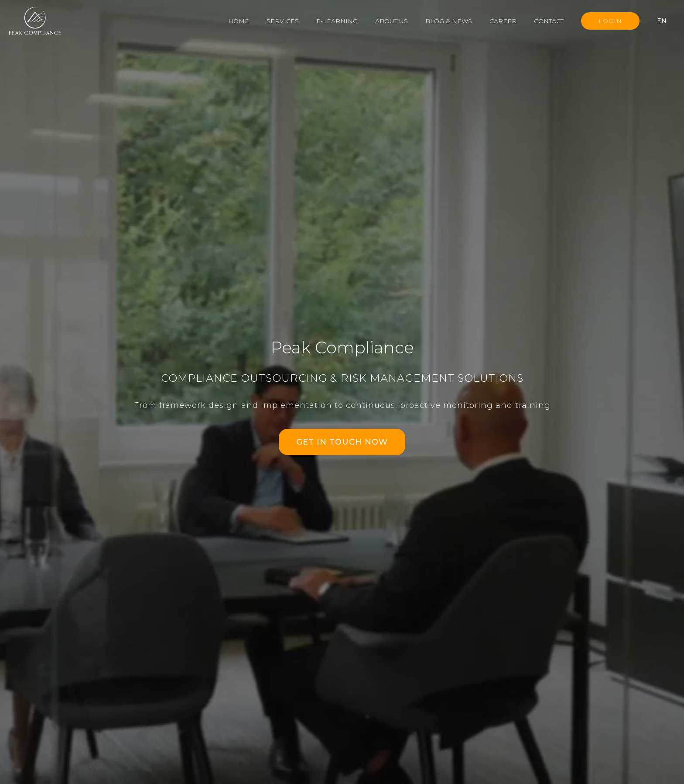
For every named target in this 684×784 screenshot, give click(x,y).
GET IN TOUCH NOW (342, 442)
